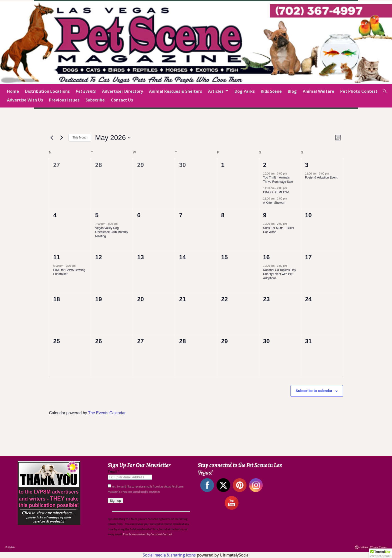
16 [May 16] (266, 257)
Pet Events (86, 91)
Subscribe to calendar (314, 391)
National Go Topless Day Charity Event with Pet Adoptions (279, 274)
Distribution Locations (47, 91)
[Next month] (62, 138)
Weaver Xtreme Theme (374, 547)
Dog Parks (245, 91)
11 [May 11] (57, 257)
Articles (216, 91)
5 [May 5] (97, 215)
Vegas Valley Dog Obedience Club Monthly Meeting (112, 232)
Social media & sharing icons (170, 555)
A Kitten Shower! (274, 203)
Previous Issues (64, 100)
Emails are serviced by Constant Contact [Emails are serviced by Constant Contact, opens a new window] (148, 534)
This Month (80, 137)
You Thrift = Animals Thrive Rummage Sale (278, 180)
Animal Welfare (318, 91)
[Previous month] (52, 138)
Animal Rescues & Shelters (175, 91)
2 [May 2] (265, 165)
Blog (292, 91)
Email (113, 472)
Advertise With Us (25, 100)
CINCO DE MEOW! (276, 192)
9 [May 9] (265, 215)
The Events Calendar (107, 413)
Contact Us (122, 100)
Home (13, 91)
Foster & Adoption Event (321, 177)
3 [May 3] (307, 165)
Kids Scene (271, 91)
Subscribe (95, 100)
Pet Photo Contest (359, 91)
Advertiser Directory (122, 91)
